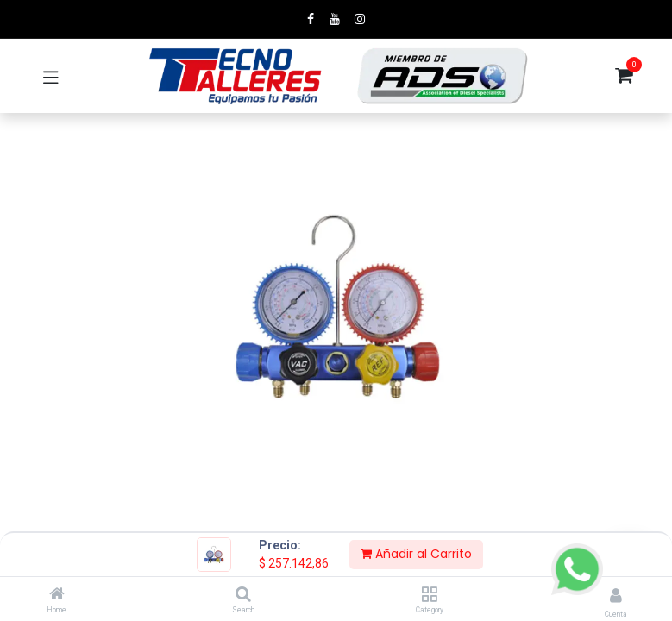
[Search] (243, 595)
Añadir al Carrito (416, 554)
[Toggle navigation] (51, 76)
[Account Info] (616, 596)
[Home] (57, 595)
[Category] (429, 595)
